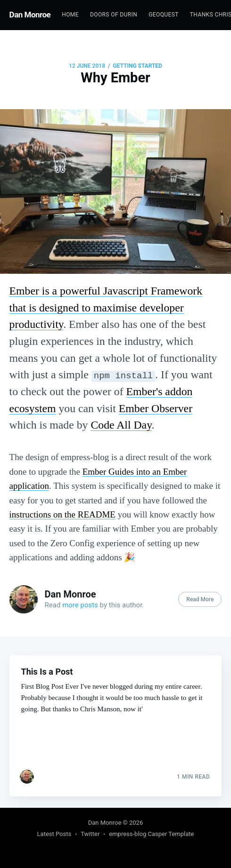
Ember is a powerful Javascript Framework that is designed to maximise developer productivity (106, 307)
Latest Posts (54, 834)
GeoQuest (164, 15)
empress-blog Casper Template (151, 834)
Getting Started (138, 66)
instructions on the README (62, 514)
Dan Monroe (30, 15)
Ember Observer (156, 408)
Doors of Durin (114, 15)
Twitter (90, 834)
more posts (80, 605)
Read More (200, 599)
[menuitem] (70, 15)
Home (70, 15)
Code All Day (121, 425)
